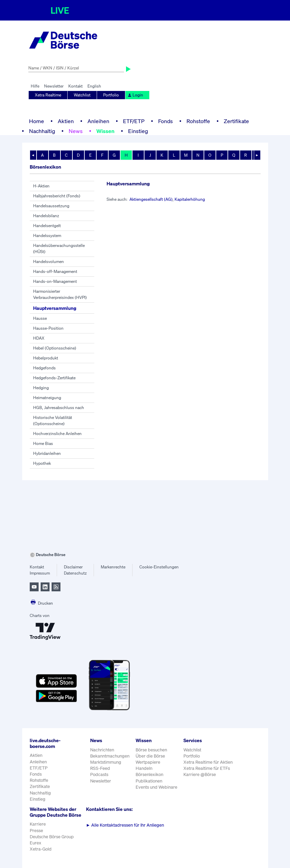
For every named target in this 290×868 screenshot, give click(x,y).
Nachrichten (102, 750)
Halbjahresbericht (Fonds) (57, 196)
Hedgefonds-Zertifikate (54, 378)
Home (37, 121)
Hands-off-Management (55, 271)
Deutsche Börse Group (52, 837)
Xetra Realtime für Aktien (208, 762)
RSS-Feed (100, 768)
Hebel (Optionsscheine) (55, 348)
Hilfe (35, 86)
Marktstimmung (106, 762)
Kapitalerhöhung (190, 199)
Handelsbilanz (46, 216)
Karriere (38, 824)
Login (135, 95)
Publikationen (149, 781)
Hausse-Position (48, 328)
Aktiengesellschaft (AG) (151, 199)
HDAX (39, 338)
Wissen (105, 131)
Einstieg (138, 131)
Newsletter (54, 86)
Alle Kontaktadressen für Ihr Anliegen (125, 825)
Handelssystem (47, 235)
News (76, 131)
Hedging (41, 388)
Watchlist (82, 95)
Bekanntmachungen (110, 756)
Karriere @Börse (200, 774)
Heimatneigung (47, 398)
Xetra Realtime (48, 95)
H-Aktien (41, 186)
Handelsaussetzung (51, 206)
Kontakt (75, 86)
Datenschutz (75, 573)
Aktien (66, 121)
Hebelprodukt (46, 358)
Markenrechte (113, 567)
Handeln (144, 768)
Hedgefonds (44, 368)
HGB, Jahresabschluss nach (59, 407)
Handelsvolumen (49, 261)
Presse (36, 831)
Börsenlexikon (149, 774)
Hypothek (42, 463)
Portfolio (111, 95)
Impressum (40, 573)
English (94, 86)
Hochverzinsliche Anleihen (57, 433)
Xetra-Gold (41, 849)
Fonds (165, 121)
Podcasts (99, 774)
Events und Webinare (156, 787)
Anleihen (98, 121)
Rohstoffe (198, 121)
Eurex (36, 843)
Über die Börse (150, 756)
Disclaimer (73, 567)
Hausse (40, 318)
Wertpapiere (148, 762)
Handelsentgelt (47, 226)
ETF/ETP (134, 121)
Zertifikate (236, 121)
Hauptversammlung (55, 308)
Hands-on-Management (55, 281)
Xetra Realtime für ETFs (207, 768)
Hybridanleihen (47, 453)
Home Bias (43, 443)
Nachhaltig (42, 131)
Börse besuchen (151, 750)
